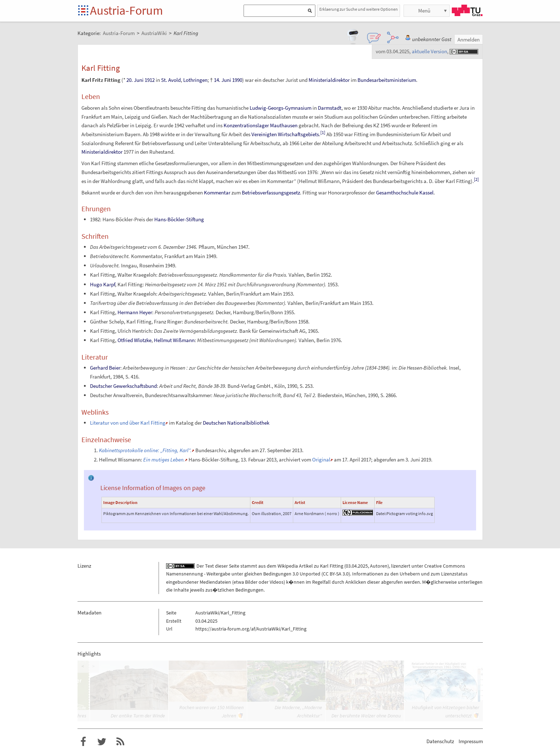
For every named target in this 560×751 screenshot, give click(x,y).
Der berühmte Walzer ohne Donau (366, 716)
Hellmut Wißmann (174, 340)
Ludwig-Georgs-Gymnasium (281, 108)
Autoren (379, 566)
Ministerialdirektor (329, 80)
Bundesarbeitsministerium (387, 80)
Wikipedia (288, 566)
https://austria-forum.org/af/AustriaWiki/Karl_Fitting (251, 629)
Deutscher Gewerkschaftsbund (123, 386)
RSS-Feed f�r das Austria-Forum (120, 742)
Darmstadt (330, 108)
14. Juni (222, 80)
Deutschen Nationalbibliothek (236, 423)
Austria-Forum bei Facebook (83, 742)
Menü (424, 11)
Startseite (84, 11)
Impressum (471, 741)
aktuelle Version (429, 51)
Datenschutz (440, 741)
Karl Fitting (332, 566)
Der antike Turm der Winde (138, 716)
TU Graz (467, 10)
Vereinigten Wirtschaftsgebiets (285, 134)
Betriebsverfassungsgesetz (271, 192)
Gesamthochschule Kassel (405, 192)
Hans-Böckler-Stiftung (179, 219)
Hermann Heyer (135, 312)
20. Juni (135, 80)
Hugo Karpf (102, 284)
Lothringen (195, 80)
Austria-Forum (126, 10)
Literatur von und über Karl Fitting (128, 423)
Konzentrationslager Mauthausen (261, 125)
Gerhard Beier (105, 368)
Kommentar (217, 192)
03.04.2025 (357, 566)
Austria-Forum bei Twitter (102, 742)
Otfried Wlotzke (134, 340)
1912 (150, 80)
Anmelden (469, 39)
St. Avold (171, 80)
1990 (237, 80)
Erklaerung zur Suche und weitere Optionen (359, 9)
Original (321, 460)
